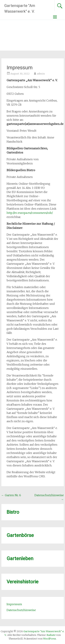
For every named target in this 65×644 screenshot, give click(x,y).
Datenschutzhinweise (21, 610)
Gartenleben (20, 558)
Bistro (13, 512)
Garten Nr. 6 (11, 495)
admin (41, 74)
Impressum (14, 604)
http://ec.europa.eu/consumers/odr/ (30, 213)
